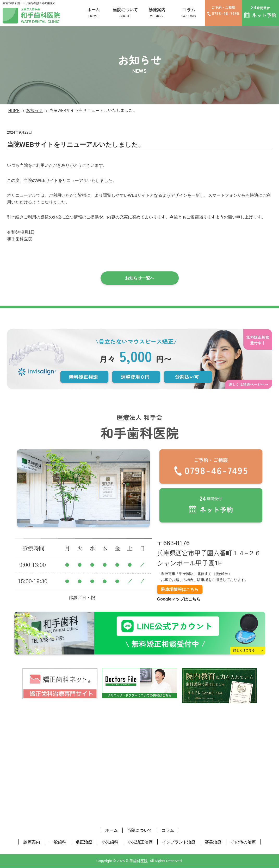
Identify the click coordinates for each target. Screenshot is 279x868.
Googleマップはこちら (179, 599)
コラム (189, 13)
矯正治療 (84, 842)
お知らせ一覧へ (140, 278)
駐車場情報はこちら (180, 589)
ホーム (94, 13)
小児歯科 (110, 842)
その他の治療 (243, 842)
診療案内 (157, 13)
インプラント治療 (179, 842)
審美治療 (213, 842)
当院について (125, 13)
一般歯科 (58, 842)
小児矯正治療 (140, 842)
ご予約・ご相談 (223, 11)
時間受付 (260, 11)
